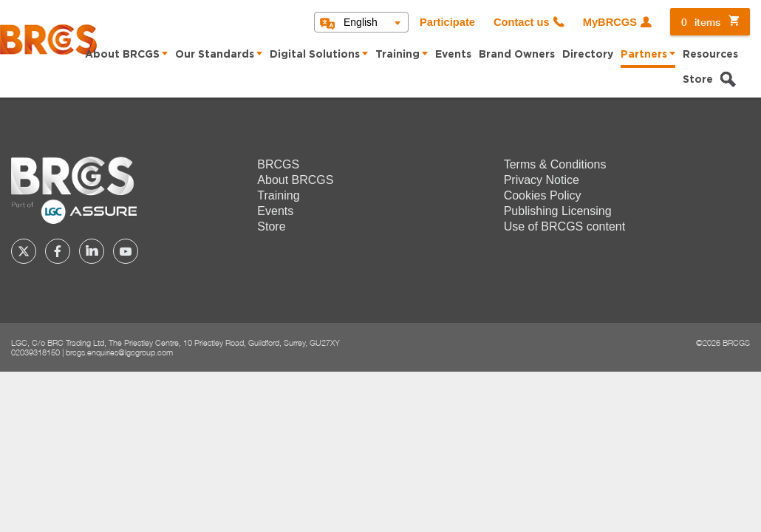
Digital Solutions (315, 55)
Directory (588, 55)
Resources (710, 55)
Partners (644, 55)
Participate (447, 22)
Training (397, 55)
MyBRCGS (610, 22)
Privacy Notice (542, 180)
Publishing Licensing (558, 211)
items (701, 22)
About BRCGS (122, 55)
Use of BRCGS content (565, 226)
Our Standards (215, 55)
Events (453, 55)
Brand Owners (517, 55)
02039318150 (35, 352)
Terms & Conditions (555, 164)
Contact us (522, 22)
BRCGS (278, 164)
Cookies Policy (543, 195)
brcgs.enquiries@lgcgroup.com (119, 352)
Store (698, 80)
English (361, 22)
